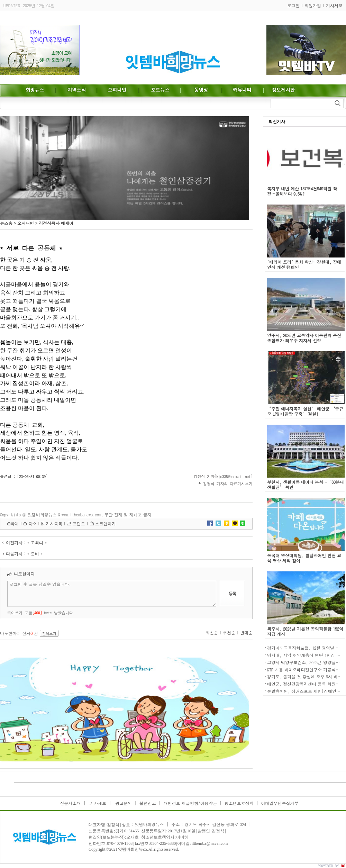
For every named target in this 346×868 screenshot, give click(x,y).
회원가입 (313, 5)
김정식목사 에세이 (56, 223)
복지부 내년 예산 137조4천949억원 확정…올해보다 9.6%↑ (302, 191)
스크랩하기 (106, 523)
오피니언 (26, 223)
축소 (32, 523)
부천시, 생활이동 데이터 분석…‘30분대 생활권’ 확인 (306, 485)
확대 (15, 523)
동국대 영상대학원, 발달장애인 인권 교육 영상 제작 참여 (304, 558)
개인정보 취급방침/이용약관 (190, 803)
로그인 (293, 5)
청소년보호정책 (239, 803)
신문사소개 (70, 803)
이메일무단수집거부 (280, 803)
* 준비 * (35, 554)
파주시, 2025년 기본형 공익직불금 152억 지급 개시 (305, 631)
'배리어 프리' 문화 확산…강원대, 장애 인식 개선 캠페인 (304, 264)
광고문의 (123, 803)
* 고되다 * (37, 542)
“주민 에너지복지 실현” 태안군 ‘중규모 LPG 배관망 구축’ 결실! (305, 411)
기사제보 (334, 5)
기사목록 (54, 523)
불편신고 (148, 803)
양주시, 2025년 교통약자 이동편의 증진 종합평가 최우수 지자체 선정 (304, 338)
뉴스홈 (6, 223)
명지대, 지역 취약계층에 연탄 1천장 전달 (306, 655)
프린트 (79, 523)
